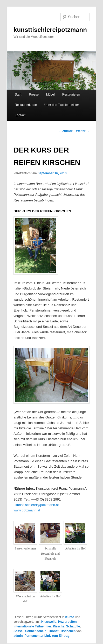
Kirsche (59, 626)
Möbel (50, 95)
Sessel (18, 631)
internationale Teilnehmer (32, 626)
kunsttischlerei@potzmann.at (37, 505)
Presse (34, 95)
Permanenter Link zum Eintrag (47, 636)
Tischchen (68, 631)
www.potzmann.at (27, 510)
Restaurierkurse (26, 105)
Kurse (70, 617)
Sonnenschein (36, 631)
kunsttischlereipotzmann (50, 30)
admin (18, 636)
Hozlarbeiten (67, 622)
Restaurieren (71, 95)
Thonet (53, 631)
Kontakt (20, 115)
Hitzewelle (49, 622)
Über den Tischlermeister (62, 105)
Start (18, 95)
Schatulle (73, 626)
